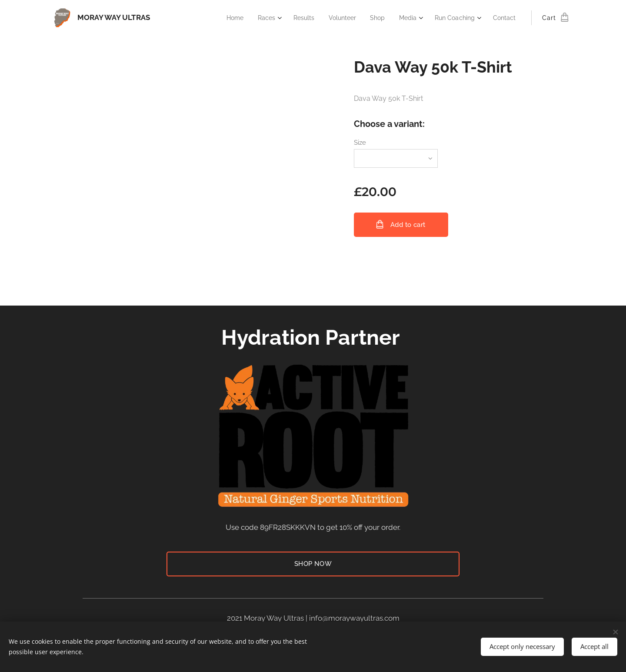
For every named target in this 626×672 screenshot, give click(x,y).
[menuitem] (224, 18)
